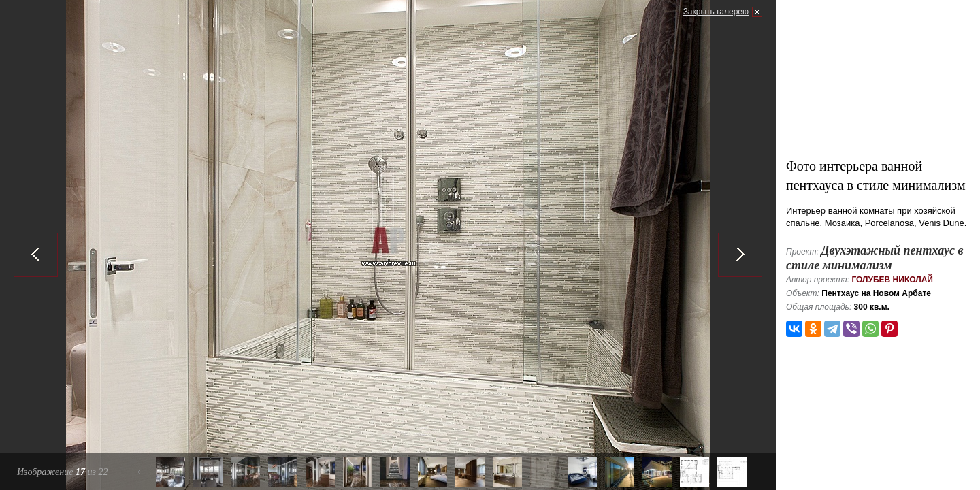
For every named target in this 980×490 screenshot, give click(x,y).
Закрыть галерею (716, 12)
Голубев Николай (892, 280)
